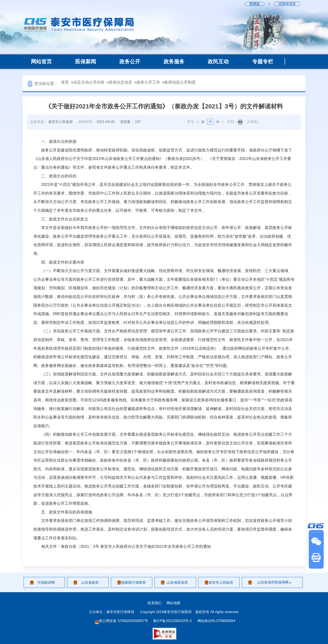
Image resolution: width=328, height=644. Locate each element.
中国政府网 (46, 583)
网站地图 (173, 603)
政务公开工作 (148, 82)
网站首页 (41, 61)
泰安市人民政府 (221, 583)
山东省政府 (90, 583)
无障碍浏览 (287, 4)
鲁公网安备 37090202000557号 (121, 621)
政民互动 (218, 61)
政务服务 (174, 61)
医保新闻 (86, 61)
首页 (65, 82)
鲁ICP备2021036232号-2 (172, 621)
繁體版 (255, 4)
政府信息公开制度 (180, 82)
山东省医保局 (177, 583)
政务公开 (130, 61)
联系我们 (155, 603)
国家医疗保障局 (134, 583)
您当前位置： (42, 84)
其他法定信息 (120, 82)
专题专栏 (263, 61)
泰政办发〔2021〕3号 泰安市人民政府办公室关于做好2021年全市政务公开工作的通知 (136, 546)
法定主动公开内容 (89, 82)
